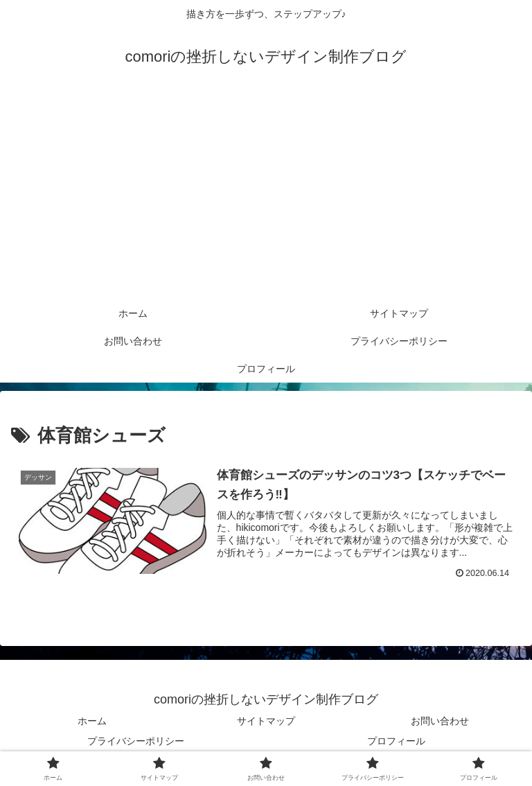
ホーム (92, 721)
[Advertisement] (266, 195)
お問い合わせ (440, 721)
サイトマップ (266, 721)
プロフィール (396, 741)
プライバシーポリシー (136, 741)
